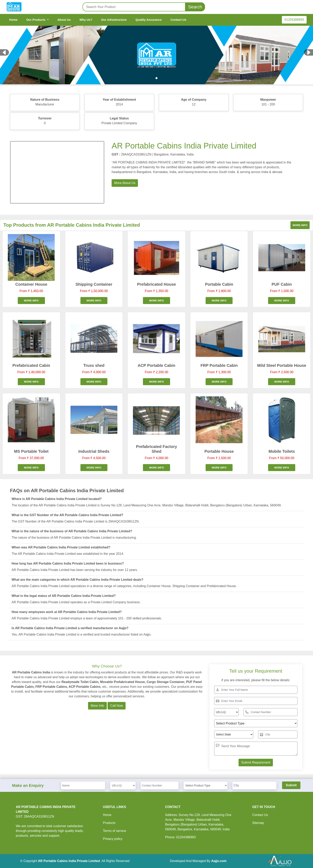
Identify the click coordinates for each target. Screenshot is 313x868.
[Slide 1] (156, 78)
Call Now (117, 706)
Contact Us (178, 20)
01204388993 (294, 20)
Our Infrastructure (114, 20)
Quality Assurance (149, 20)
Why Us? (86, 20)
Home (13, 20)
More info (300, 225)
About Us (64, 20)
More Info (97, 706)
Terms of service (114, 831)
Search (195, 7)
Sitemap (258, 823)
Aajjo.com (219, 861)
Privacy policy (113, 839)
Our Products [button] (36, 20)
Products (109, 823)
